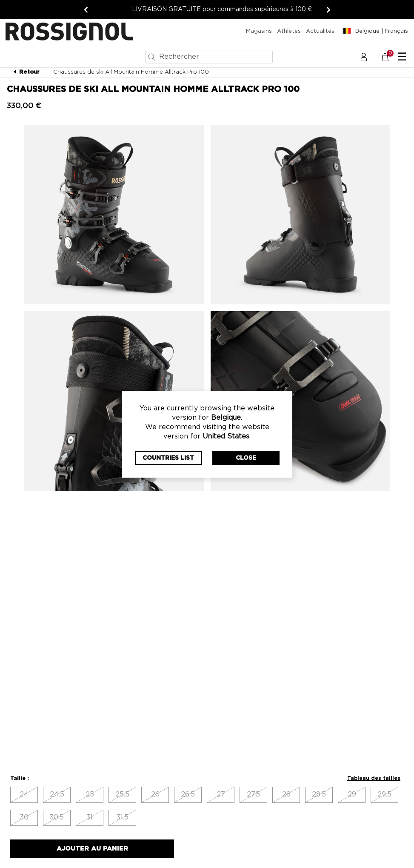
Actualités (320, 31)
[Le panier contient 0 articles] (390, 57)
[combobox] (209, 57)
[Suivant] (328, 10)
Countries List (168, 458)
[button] (364, 57)
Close (246, 458)
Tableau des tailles (374, 778)
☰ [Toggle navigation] (402, 57)
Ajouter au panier (92, 849)
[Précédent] (86, 10)
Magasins (259, 31)
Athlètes (289, 31)
